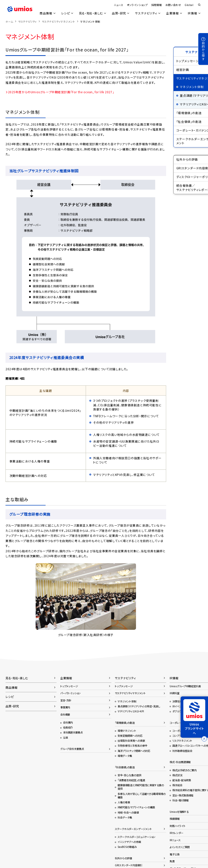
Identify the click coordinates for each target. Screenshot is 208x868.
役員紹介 (68, 727)
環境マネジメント (127, 731)
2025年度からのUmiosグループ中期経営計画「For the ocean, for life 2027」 (61, 92)
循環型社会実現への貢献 (131, 741)
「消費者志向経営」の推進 (131, 780)
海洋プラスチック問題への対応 (134, 751)
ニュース (118, 5)
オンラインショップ (137, 5)
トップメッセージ (69, 686)
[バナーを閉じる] (204, 739)
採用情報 (156, 5)
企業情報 (172, 13)
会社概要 (65, 714)
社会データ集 (125, 817)
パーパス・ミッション (70, 693)
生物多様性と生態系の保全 (132, 746)
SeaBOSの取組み (127, 847)
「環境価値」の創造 (125, 723)
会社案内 (68, 722)
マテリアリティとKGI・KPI (131, 711)
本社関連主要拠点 (73, 732)
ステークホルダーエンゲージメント (133, 829)
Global (189, 5)
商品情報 (45, 13)
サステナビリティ (146, 13)
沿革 (66, 738)
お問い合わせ (173, 5)
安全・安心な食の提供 (129, 775)
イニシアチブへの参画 (129, 842)
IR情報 (192, 13)
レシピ (65, 13)
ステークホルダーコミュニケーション (137, 837)
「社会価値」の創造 (125, 767)
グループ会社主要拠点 (72, 749)
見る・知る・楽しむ (90, 13)
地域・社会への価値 (128, 812)
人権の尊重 (124, 802)
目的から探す (203, 51)
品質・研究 (119, 13)
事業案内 (65, 707)
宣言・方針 (66, 700)
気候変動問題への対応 (130, 736)
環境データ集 (125, 756)
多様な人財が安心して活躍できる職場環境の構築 (141, 796)
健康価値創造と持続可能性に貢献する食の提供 (141, 787)
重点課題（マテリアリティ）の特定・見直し (139, 706)
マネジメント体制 (127, 701)
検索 (199, 5)
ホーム (9, 22)
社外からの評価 (123, 858)
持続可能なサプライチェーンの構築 (136, 807)
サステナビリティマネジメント (58, 22)
